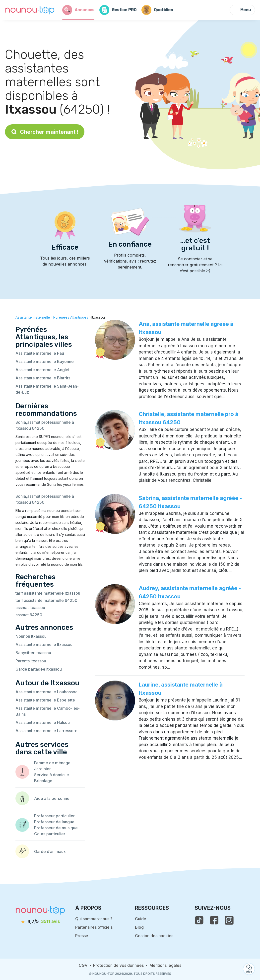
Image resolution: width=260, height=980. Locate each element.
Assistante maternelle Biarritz (43, 378)
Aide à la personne (52, 798)
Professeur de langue (54, 822)
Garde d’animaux (50, 851)
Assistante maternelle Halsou (43, 722)
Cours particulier (50, 834)
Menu (242, 10)
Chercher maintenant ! (45, 132)
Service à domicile (52, 775)
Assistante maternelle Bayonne (45, 361)
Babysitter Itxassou (33, 653)
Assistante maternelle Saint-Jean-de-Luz (47, 389)
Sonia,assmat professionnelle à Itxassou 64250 (45, 425)
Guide (141, 919)
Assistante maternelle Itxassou (44, 644)
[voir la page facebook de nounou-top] (214, 920)
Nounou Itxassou (31, 636)
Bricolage (43, 781)
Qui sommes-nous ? (94, 919)
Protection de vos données (118, 965)
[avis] (40, 922)
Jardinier (42, 769)
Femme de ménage (52, 763)
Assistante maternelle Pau (40, 353)
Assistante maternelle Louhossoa (46, 692)
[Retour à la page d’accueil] (30, 10)
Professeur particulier (54, 816)
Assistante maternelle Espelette (45, 700)
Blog (139, 927)
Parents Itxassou (31, 661)
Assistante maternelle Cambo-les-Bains (48, 711)
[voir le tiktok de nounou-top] (199, 920)
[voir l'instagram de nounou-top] (229, 920)
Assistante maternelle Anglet (42, 370)
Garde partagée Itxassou (39, 669)
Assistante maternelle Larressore (46, 731)
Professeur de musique (56, 828)
